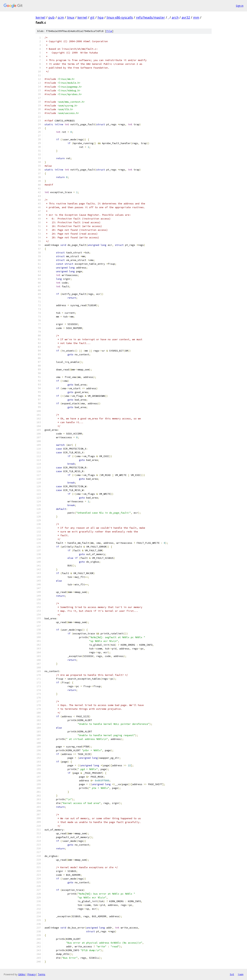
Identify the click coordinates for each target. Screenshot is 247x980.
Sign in (240, 6)
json (241, 974)
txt (232, 974)
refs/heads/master (150, 17)
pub (51, 17)
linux (71, 17)
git (92, 17)
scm (61, 17)
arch (175, 17)
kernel (40, 17)
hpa (101, 17)
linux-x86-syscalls (120, 17)
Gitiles (22, 974)
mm (196, 17)
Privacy (31, 974)
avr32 (186, 17)
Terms (41, 974)
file (109, 31)
